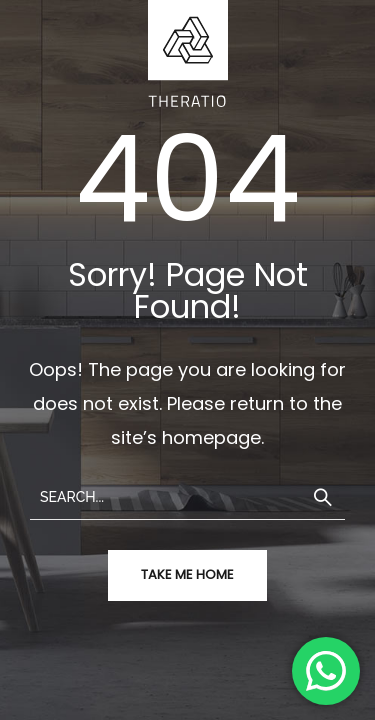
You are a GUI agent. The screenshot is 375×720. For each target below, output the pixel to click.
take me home (187, 574)
